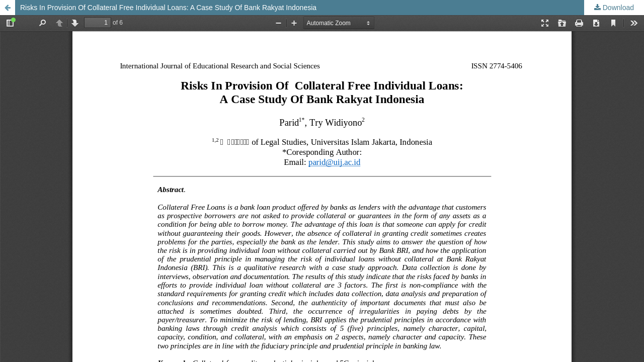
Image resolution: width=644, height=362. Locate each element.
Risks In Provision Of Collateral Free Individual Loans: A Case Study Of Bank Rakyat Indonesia (168, 8)
